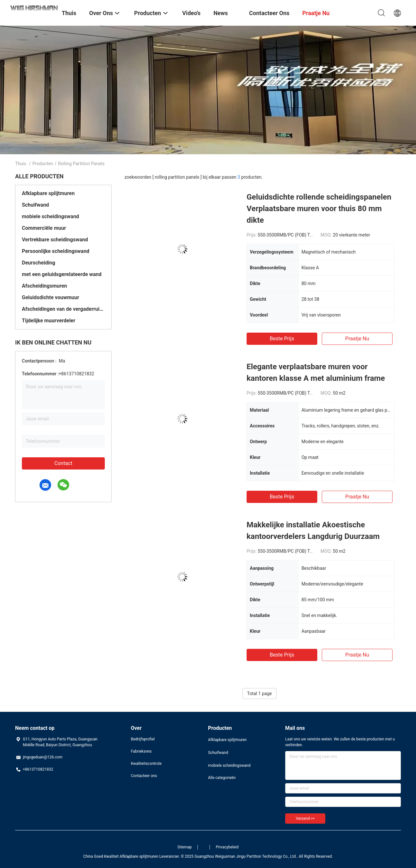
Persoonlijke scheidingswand (56, 251)
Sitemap (185, 847)
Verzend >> (305, 819)
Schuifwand (35, 205)
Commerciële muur (44, 228)
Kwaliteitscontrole (146, 764)
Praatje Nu (357, 339)
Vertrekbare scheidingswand (55, 240)
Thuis (21, 164)
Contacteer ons (144, 776)
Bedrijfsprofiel (143, 739)
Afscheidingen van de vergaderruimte (63, 309)
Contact (63, 463)
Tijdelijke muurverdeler (49, 321)
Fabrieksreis (141, 751)
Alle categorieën (222, 778)
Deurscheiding (39, 263)
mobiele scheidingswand (50, 216)
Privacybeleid (227, 847)
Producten (43, 164)
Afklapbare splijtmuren (48, 193)
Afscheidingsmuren (45, 286)
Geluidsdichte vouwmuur (50, 297)
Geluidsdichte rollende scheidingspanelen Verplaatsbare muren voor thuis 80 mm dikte (319, 209)
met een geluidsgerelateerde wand (62, 274)
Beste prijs (282, 339)
